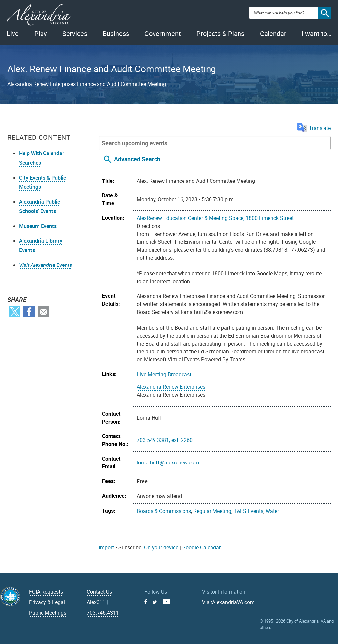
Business (116, 33)
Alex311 (96, 602)
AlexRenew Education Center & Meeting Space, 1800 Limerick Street (215, 218)
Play (41, 33)
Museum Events (38, 226)
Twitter (14, 312)
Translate (314, 128)
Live (13, 33)
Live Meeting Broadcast (164, 374)
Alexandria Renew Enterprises (171, 387)
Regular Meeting (212, 511)
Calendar (273, 33)
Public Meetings (48, 613)
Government (163, 33)
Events (46, 265)
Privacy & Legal (47, 602)
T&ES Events (248, 511)
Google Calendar (201, 547)
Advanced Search (137, 159)
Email (43, 312)
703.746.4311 (103, 613)
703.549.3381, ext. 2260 (165, 440)
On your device (161, 547)
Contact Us (99, 592)
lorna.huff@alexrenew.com (168, 462)
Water (272, 511)
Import (106, 547)
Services (75, 33)
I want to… (317, 33)
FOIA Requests (46, 592)
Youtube (167, 602)
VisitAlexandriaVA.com (228, 602)
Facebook (29, 312)
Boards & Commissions (164, 511)
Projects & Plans (220, 33)
